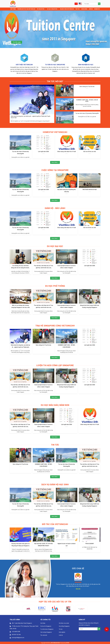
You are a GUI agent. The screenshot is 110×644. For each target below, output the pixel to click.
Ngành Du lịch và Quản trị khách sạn (67, 545)
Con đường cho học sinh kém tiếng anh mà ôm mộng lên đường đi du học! (20, 267)
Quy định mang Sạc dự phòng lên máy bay (67, 191)
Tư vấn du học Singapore (47, 629)
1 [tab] (52, 50)
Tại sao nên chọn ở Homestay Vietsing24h (87, 113)
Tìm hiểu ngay (17, 42)
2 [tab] (54, 50)
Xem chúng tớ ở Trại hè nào (87, 87)
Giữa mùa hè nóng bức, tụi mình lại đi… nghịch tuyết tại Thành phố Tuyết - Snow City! (31, 117)
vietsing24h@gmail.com (18, 638)
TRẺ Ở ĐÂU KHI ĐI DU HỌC (90, 190)
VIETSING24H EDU (55, 643)
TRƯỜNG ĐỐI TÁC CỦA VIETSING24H (26, 9)
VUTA (68, 643)
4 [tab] (58, 50)
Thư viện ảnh (44, 635)
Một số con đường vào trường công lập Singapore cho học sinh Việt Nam (20, 307)
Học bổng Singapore (64, 626)
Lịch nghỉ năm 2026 (43, 152)
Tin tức (77, 9)
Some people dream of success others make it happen (67, 267)
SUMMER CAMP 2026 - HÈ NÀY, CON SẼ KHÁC (87, 101)
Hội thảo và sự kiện (64, 623)
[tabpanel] (55, 29)
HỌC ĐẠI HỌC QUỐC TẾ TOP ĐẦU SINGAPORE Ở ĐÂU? (43, 545)
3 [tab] (56, 50)
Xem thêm (55, 162)
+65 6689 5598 (16, 632)
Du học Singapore (52, 9)
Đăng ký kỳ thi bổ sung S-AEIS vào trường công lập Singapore (90, 306)
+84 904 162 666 (16, 635)
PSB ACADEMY (90, 544)
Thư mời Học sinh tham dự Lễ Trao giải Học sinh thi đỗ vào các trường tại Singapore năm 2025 (43, 267)
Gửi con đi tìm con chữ (90, 152)
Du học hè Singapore (46, 626)
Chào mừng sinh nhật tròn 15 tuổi (67, 152)
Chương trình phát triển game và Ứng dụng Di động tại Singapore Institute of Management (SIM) (20, 545)
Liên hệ (91, 9)
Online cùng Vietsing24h (67, 9)
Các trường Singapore (46, 632)
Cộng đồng (84, 9)
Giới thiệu (13, 9)
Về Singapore (41, 9)
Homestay (97, 9)
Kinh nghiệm (62, 632)
